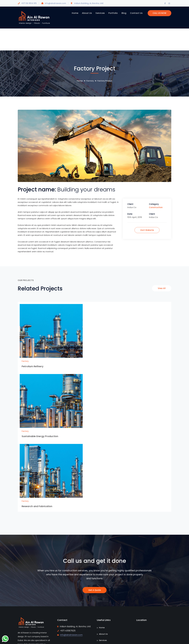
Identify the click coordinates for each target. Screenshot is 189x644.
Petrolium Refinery (32, 366)
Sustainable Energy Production (40, 436)
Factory (90, 81)
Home (80, 81)
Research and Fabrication (37, 506)
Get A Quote (95, 590)
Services (103, 640)
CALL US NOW (159, 13)
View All (162, 288)
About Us (103, 634)
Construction (156, 207)
